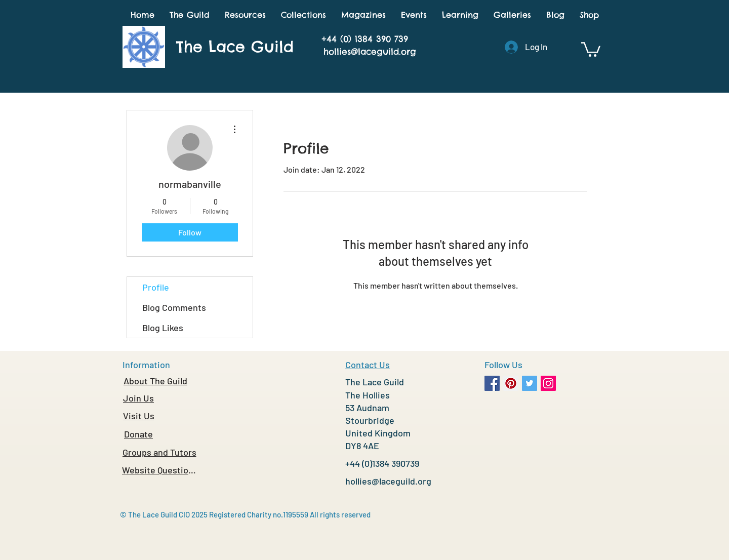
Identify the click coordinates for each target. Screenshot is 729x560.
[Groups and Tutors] (159, 452)
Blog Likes (163, 328)
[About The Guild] (155, 381)
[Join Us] (138, 398)
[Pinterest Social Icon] (511, 383)
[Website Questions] (159, 470)
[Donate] (138, 434)
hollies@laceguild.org (370, 52)
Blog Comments (174, 307)
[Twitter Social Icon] (530, 383)
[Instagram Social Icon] (548, 383)
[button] (190, 15)
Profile (156, 287)
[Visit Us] (138, 416)
